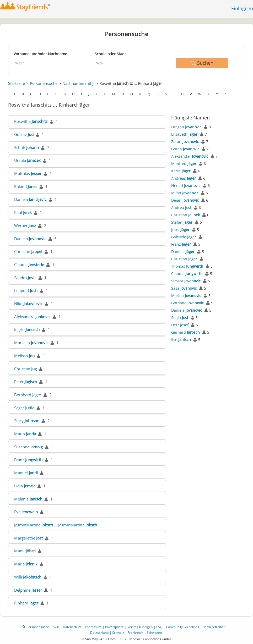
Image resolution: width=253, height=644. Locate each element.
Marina (186, 296)
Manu (25, 551)
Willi (28, 577)
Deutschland (99, 633)
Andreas (184, 178)
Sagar (24, 408)
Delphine (28, 590)
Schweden (154, 633)
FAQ (159, 627)
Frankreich (135, 633)
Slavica (186, 281)
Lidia (25, 486)
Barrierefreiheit (214, 627)
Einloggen (242, 8)
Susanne (28, 447)
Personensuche (44, 83)
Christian (28, 251)
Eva (26, 512)
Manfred (184, 164)
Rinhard (26, 603)
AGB (56, 627)
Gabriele (184, 237)
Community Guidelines (182, 627)
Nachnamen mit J (78, 83)
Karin (181, 171)
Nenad (186, 186)
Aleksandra (32, 317)
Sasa (184, 288)
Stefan (182, 222)
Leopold (26, 290)
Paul (23, 212)
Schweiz (118, 633)
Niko (28, 304)
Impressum (93, 627)
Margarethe (28, 538)
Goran (185, 149)
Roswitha (31, 121)
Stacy (27, 421)
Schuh (26, 147)
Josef (180, 230)
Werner (25, 225)
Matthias (28, 173)
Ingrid (27, 329)
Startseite (17, 83)
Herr (180, 325)
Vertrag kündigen (140, 627)
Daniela (30, 199)
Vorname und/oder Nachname (40, 54)
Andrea (181, 208)
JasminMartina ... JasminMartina (56, 525)
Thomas (187, 266)
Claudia (29, 265)
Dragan (186, 127)
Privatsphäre (114, 627)
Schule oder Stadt (110, 54)
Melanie (28, 499)
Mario (25, 434)
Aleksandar (190, 156)
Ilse (181, 340)
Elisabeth (184, 134)
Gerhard (185, 332)
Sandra (25, 278)
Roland (26, 186)
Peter (26, 382)
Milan (185, 193)
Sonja (180, 318)
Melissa (24, 356)
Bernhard (28, 395)
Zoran (185, 142)
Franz (28, 460)
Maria (26, 564)
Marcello (31, 343)
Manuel (26, 473)
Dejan (185, 200)
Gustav (24, 134)
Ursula (27, 160)
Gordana (187, 303)
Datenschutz (72, 627)
